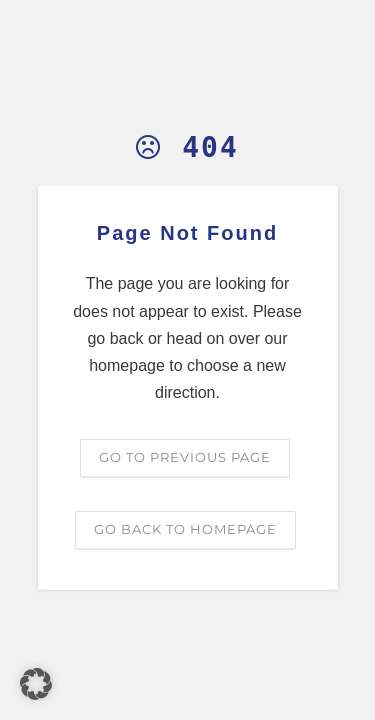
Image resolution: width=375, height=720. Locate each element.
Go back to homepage (185, 529)
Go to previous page (185, 457)
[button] (36, 684)
